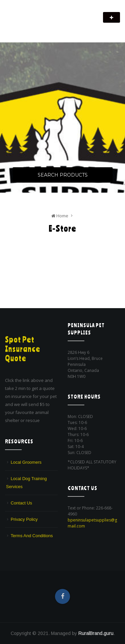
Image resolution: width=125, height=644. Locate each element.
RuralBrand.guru (96, 633)
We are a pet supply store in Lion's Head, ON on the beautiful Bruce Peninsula (54, 26)
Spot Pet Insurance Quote (23, 349)
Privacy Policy (24, 519)
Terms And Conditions (32, 536)
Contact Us (21, 503)
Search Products (63, 175)
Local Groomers (26, 462)
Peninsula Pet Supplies (37, 14)
